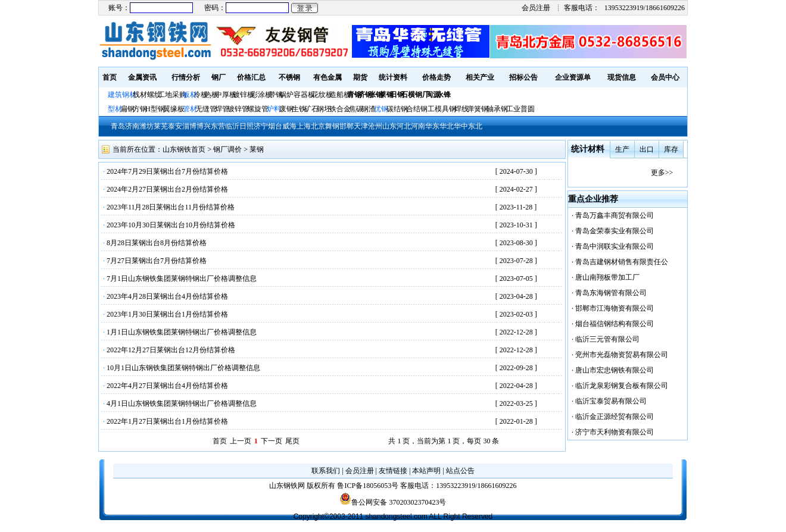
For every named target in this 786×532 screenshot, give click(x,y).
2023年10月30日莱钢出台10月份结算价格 (171, 225)
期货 (360, 77)
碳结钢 (397, 109)
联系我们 (326, 471)
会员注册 (536, 8)
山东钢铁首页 (184, 149)
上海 (304, 126)
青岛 (118, 126)
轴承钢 (497, 109)
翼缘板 (174, 109)
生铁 (299, 109)
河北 (404, 126)
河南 (418, 126)
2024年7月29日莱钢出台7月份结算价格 (167, 171)
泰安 (175, 126)
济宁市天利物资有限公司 (615, 432)
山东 (389, 126)
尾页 (292, 441)
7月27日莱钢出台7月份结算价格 (157, 261)
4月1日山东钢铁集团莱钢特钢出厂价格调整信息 (182, 403)
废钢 (286, 109)
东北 (475, 126)
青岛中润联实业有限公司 (615, 246)
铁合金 (340, 109)
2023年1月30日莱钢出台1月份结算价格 (167, 314)
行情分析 (186, 77)
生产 (622, 149)
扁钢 (127, 109)
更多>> (662, 173)
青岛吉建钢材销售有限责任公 (622, 262)
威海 (289, 126)
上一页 (241, 441)
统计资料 (393, 77)
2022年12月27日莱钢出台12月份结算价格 (171, 350)
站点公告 (460, 471)
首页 (110, 77)
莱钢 (257, 149)
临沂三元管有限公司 (607, 339)
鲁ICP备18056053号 (368, 486)
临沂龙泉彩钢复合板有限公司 (622, 386)
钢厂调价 (227, 149)
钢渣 (369, 109)
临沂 (232, 126)
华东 (432, 126)
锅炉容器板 (297, 95)
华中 (461, 126)
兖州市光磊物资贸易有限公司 (622, 355)
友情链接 (393, 471)
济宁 (261, 126)
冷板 (201, 95)
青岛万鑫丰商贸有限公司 (615, 215)
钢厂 (219, 77)
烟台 (275, 126)
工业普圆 (520, 109)
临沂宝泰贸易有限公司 (611, 401)
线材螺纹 (147, 95)
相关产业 (480, 77)
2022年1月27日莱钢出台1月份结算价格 (167, 421)
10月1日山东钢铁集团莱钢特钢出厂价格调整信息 (183, 368)
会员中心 (665, 77)
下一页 (272, 441)
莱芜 (161, 126)
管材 (190, 109)
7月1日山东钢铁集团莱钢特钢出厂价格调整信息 (182, 278)
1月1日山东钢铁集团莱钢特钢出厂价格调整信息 (182, 332)
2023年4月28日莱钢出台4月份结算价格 (167, 296)
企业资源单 (573, 77)
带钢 (276, 95)
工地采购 (172, 95)
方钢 (140, 109)
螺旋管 (258, 109)
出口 (647, 149)
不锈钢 (289, 77)
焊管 (222, 109)
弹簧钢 (478, 109)
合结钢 (417, 109)
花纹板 (322, 95)
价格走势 (436, 77)
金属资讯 (142, 77)
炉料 (274, 109)
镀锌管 (238, 109)
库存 (671, 149)
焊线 (461, 109)
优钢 (381, 109)
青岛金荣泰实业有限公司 (615, 231)
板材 (190, 95)
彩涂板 (261, 95)
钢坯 (324, 109)
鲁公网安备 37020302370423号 (393, 502)
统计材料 (588, 149)
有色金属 (327, 77)
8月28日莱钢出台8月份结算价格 (157, 243)
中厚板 (226, 95)
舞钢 (332, 126)
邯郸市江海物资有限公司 (615, 308)
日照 (247, 126)
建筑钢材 (122, 95)
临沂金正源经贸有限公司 (615, 417)
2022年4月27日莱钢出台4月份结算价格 (167, 386)
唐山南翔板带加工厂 (607, 277)
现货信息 (622, 77)
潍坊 (146, 126)
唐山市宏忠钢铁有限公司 (615, 370)
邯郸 (347, 126)
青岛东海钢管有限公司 (611, 293)
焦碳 (356, 109)
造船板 (340, 95)
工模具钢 (441, 109)
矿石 (311, 109)
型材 (115, 109)
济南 (132, 126)
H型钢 (155, 109)
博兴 (204, 126)
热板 (211, 95)
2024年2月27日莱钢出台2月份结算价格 (167, 189)
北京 (318, 126)
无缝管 (206, 109)
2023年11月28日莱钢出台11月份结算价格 (171, 207)
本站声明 (426, 471)
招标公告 (523, 77)
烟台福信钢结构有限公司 (615, 324)
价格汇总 (251, 77)
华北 (447, 126)
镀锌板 (244, 95)
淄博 (189, 126)
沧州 (375, 126)
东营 (218, 126)
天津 (361, 126)
